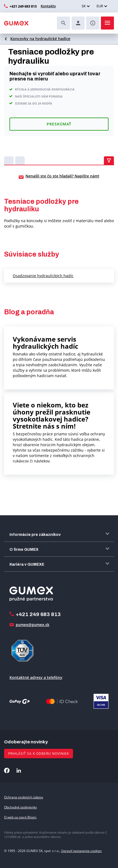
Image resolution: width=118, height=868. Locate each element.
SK (84, 6)
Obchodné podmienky (20, 807)
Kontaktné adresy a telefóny (36, 677)
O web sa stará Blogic (20, 817)
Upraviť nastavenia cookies (81, 851)
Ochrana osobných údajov (24, 797)
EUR (100, 6)
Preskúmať (59, 124)
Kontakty (48, 6)
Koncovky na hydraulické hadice (40, 39)
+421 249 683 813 (23, 6)
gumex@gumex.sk (33, 625)
